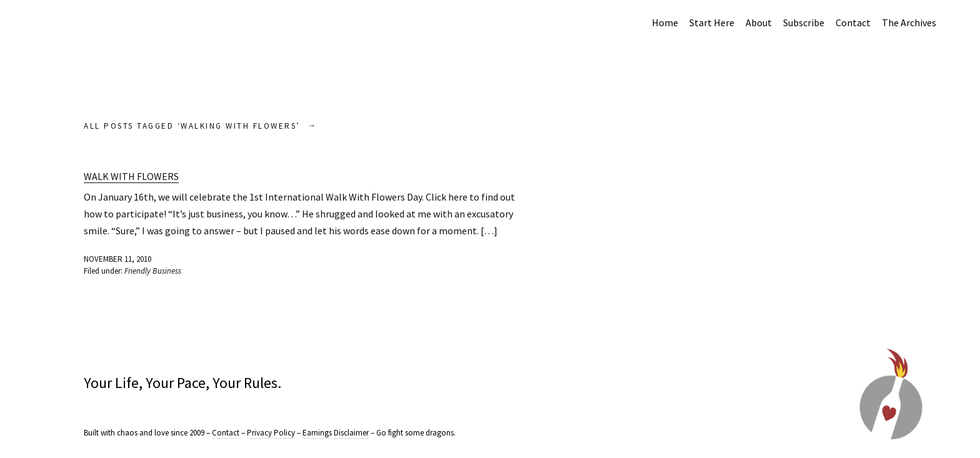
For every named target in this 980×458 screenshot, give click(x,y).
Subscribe (804, 22)
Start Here (712, 22)
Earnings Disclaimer (336, 433)
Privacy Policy (271, 433)
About (759, 22)
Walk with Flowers (131, 176)
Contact (853, 22)
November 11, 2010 (117, 259)
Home (665, 22)
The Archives (909, 22)
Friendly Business (153, 271)
